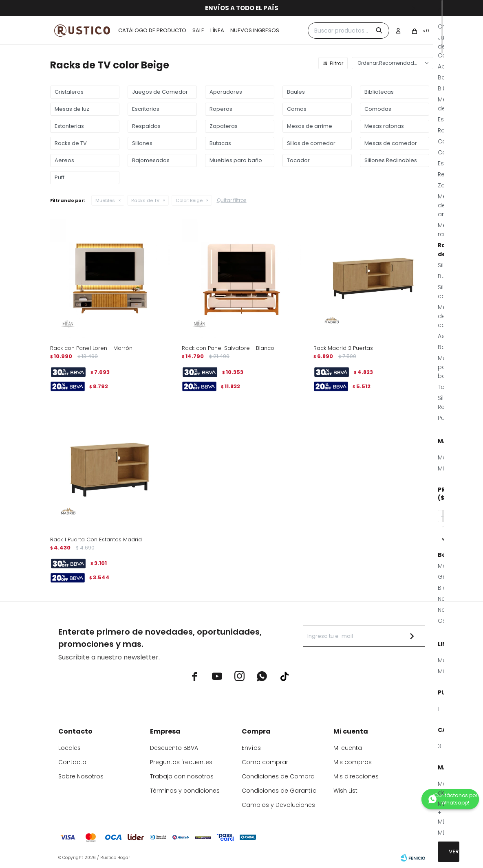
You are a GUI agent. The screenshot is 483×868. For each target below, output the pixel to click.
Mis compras (353, 762)
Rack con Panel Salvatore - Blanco (228, 348)
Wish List (345, 791)
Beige (189, 200)
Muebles (105, 200)
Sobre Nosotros (81, 776)
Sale (198, 30)
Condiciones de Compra (278, 776)
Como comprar (265, 762)
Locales (69, 748)
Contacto (72, 762)
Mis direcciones (356, 776)
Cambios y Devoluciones (278, 805)
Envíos (251, 748)
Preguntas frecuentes (181, 762)
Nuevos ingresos (255, 30)
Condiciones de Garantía (279, 791)
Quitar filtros (232, 200)
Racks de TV (145, 200)
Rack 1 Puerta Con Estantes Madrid (96, 539)
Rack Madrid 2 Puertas (343, 348)
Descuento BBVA (174, 748)
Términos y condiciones (185, 791)
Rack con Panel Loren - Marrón (91, 348)
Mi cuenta (348, 748)
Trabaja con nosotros (182, 776)
